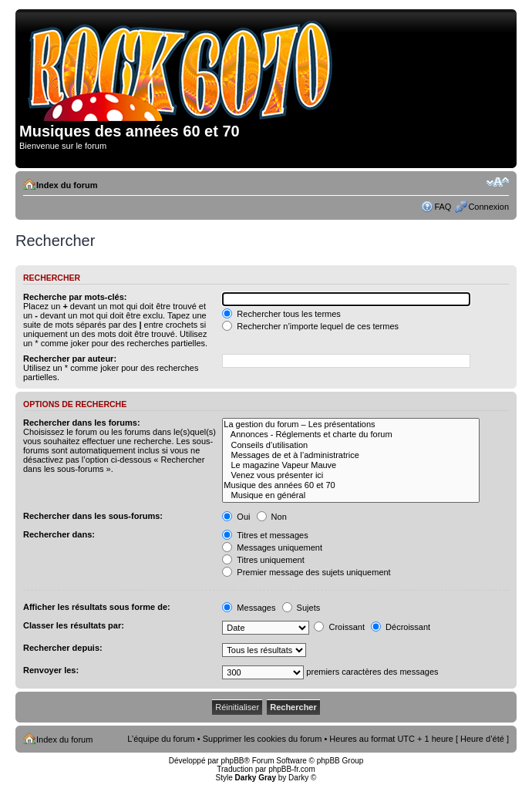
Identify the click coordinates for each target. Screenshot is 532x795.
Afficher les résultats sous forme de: (97, 607)
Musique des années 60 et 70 (351, 485)
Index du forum (67, 185)
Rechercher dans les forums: (82, 423)
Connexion (488, 207)
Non (272, 517)
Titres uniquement (263, 560)
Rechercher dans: (59, 534)
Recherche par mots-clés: (75, 297)
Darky (298, 778)
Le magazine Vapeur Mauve (351, 465)
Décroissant (401, 627)
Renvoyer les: (51, 670)
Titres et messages (265, 535)
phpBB (232, 761)
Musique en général (351, 495)
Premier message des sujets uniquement (306, 572)
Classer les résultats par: (74, 625)
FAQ (443, 207)
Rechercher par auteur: (70, 359)
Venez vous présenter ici (351, 475)
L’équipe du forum (161, 739)
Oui (236, 517)
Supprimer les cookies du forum (263, 739)
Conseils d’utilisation (351, 445)
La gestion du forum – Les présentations (351, 424)
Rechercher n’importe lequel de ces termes (310, 326)
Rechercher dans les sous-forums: (93, 516)
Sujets (301, 608)
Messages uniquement (272, 547)
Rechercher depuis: (63, 648)
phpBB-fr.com (292, 769)
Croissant (339, 627)
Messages (249, 608)
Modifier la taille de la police (498, 182)
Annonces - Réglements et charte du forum (351, 435)
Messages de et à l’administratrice (351, 455)
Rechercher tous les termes (281, 314)
